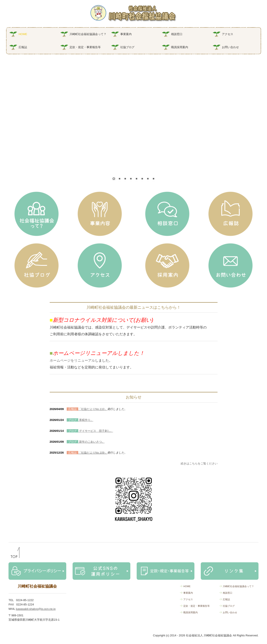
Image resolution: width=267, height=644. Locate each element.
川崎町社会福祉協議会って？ (88, 34)
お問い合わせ (230, 47)
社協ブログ (127, 47)
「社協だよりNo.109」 (93, 453)
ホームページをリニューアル (72, 360)
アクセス (228, 34)
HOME (23, 34)
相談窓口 (177, 34)
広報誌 (23, 47)
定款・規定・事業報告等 (85, 47)
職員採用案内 (180, 47)
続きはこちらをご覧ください (199, 464)
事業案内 (126, 34)
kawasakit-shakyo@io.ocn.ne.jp (36, 609)
